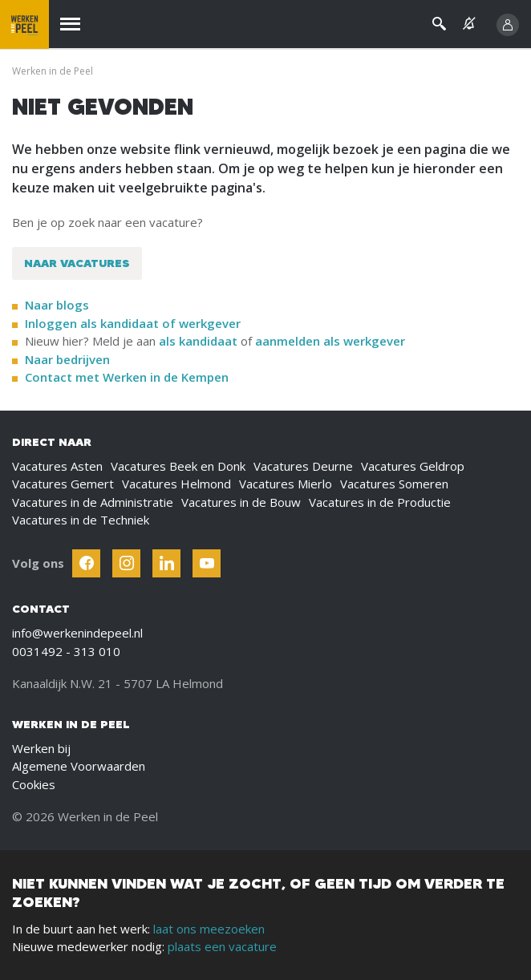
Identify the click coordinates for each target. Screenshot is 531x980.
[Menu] (70, 24)
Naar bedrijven (69, 359)
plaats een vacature (222, 946)
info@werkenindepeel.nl (77, 633)
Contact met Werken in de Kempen (127, 377)
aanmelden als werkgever (330, 341)
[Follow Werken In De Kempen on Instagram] (126, 563)
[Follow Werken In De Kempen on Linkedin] (166, 563)
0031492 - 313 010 (66, 651)
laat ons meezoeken (209, 929)
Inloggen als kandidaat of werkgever (133, 323)
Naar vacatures (77, 263)
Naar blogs (57, 305)
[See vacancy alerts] (469, 24)
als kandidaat (198, 341)
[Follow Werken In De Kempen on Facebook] (86, 563)
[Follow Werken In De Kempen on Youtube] (207, 563)
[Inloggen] (508, 25)
